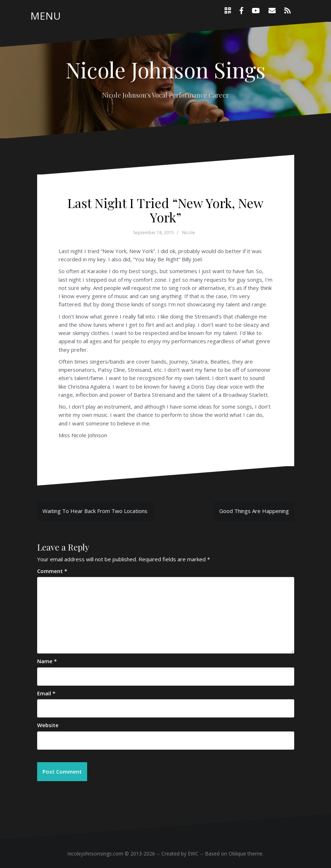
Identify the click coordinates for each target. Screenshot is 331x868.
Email (46, 693)
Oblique (237, 854)
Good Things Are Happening (254, 511)
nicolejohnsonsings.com (95, 854)
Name (47, 661)
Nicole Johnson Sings (165, 69)
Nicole (189, 233)
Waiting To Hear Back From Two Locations (95, 511)
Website (48, 725)
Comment (52, 571)
